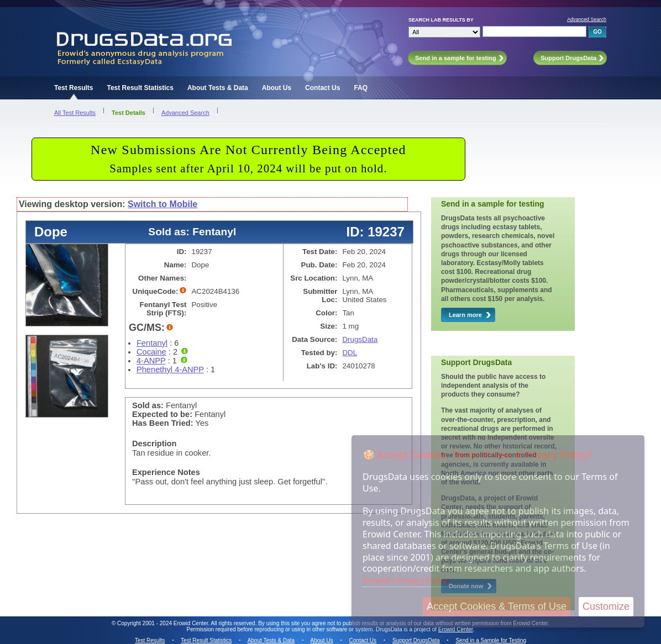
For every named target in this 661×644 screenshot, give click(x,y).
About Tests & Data (218, 88)
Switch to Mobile (162, 204)
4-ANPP (151, 361)
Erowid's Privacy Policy (406, 580)
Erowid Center (456, 629)
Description (154, 444)
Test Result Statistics (140, 88)
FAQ (361, 88)
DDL (350, 353)
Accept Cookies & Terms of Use (497, 606)
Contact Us (322, 88)
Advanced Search (587, 19)
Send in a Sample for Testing (491, 640)
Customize (606, 606)
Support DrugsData (416, 640)
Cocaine (151, 352)
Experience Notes (166, 472)
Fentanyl (152, 343)
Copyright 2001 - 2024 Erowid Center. (163, 623)
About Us (277, 88)
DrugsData (360, 339)
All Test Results (75, 113)
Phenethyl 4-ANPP (170, 369)
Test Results (74, 88)
